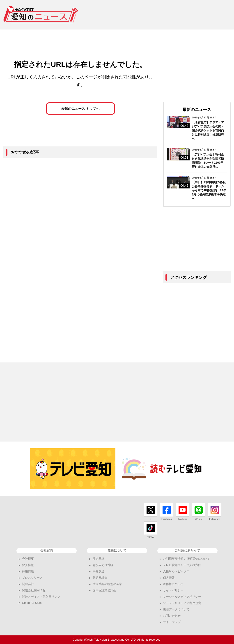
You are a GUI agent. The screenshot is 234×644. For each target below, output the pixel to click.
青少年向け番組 (103, 565)
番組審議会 (100, 578)
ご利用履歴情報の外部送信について (186, 559)
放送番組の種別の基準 (107, 584)
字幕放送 (99, 571)
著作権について (173, 584)
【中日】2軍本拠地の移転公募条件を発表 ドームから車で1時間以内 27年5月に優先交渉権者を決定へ (209, 190)
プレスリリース (32, 578)
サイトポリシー (173, 590)
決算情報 (28, 565)
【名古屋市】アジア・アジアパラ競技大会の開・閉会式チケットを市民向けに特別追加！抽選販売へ (208, 130)
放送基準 (99, 559)
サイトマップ (172, 622)
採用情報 (28, 571)
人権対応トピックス (176, 571)
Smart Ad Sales (32, 603)
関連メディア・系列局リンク (41, 597)
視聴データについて (176, 609)
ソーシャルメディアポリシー (182, 597)
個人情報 (169, 578)
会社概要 (28, 559)
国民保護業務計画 (104, 590)
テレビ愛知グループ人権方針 (182, 565)
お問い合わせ (172, 616)
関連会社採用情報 (34, 590)
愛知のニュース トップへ (80, 110)
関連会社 (28, 584)
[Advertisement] (158, 15)
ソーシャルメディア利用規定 (182, 603)
